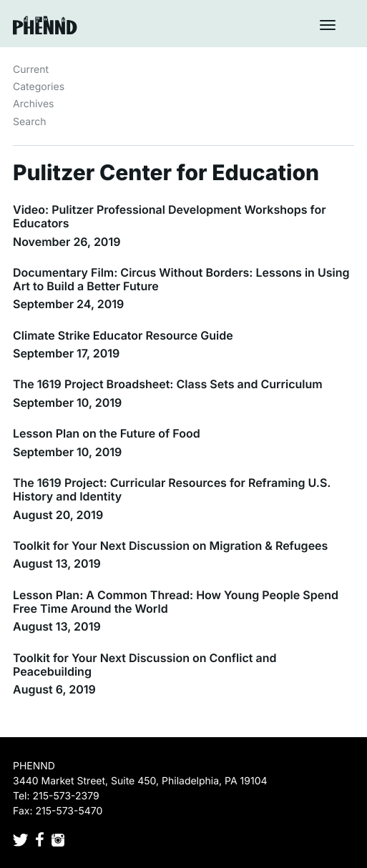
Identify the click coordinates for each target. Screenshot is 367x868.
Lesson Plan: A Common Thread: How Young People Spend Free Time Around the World (176, 602)
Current (31, 70)
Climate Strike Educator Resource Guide (123, 335)
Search (29, 122)
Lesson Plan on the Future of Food (107, 433)
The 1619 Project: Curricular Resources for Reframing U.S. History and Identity (172, 489)
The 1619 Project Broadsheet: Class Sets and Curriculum (168, 384)
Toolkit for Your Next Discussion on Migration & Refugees (170, 546)
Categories (39, 87)
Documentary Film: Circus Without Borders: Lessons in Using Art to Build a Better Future (181, 279)
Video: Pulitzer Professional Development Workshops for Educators (170, 216)
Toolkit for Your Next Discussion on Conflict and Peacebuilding (145, 665)
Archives (34, 104)
